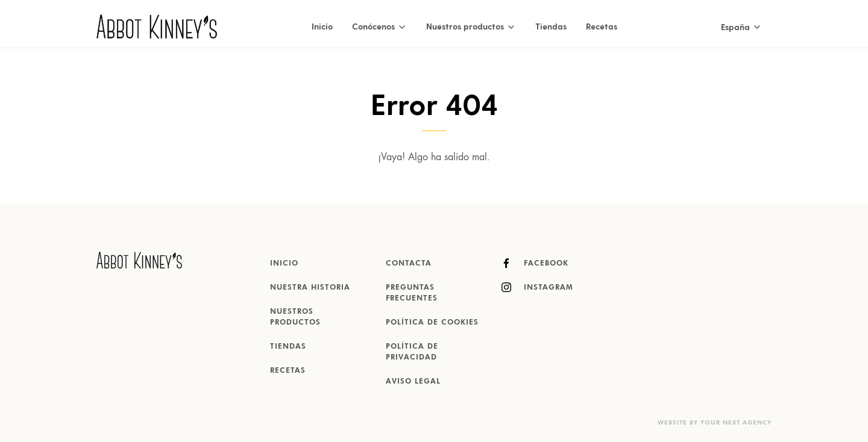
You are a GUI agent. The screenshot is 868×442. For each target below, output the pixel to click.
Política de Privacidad (412, 352)
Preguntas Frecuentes (412, 293)
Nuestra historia (310, 288)
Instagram (537, 287)
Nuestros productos (295, 317)
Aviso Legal (413, 382)
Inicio (322, 26)
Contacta (409, 264)
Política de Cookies (432, 323)
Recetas (602, 26)
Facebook (535, 263)
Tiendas (551, 26)
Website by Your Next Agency (715, 423)
